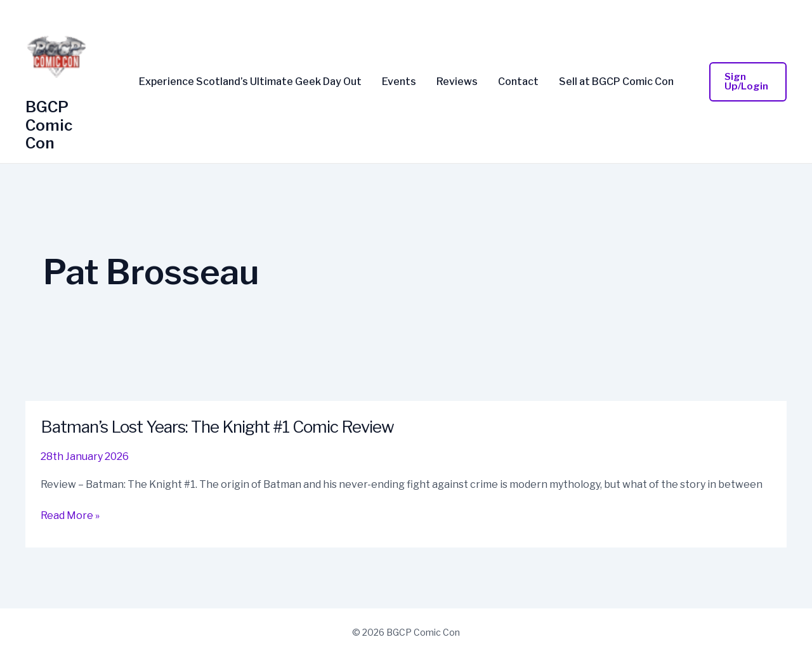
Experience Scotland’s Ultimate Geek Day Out (250, 82)
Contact (518, 82)
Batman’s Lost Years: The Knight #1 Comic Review (217, 427)
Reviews (457, 82)
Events (399, 82)
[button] (748, 82)
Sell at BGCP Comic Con (616, 82)
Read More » (70, 516)
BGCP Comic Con (49, 125)
